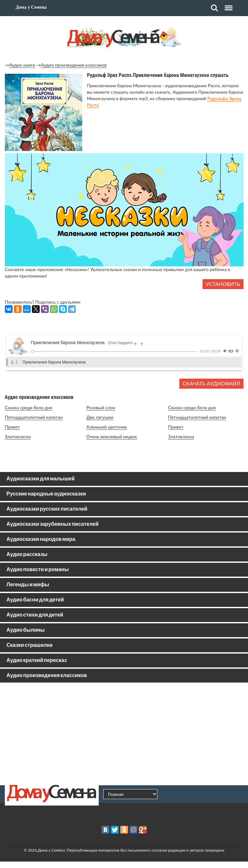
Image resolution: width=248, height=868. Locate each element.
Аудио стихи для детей (35, 615)
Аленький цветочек (107, 427)
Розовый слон (101, 407)
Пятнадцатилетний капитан (34, 417)
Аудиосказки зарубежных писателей (53, 524)
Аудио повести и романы (38, 570)
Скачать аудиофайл (211, 383)
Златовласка (18, 436)
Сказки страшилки (30, 645)
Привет (12, 427)
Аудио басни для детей (35, 600)
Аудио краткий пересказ (37, 660)
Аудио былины (26, 630)
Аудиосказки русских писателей (47, 509)
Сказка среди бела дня (29, 407)
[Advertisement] (124, 734)
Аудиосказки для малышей (40, 479)
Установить (223, 284)
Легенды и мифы (28, 585)
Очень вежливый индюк (112, 436)
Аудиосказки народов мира (41, 539)
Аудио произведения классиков (74, 65)
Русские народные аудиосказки (46, 494)
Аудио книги (22, 65)
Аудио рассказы (27, 555)
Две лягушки (100, 417)
